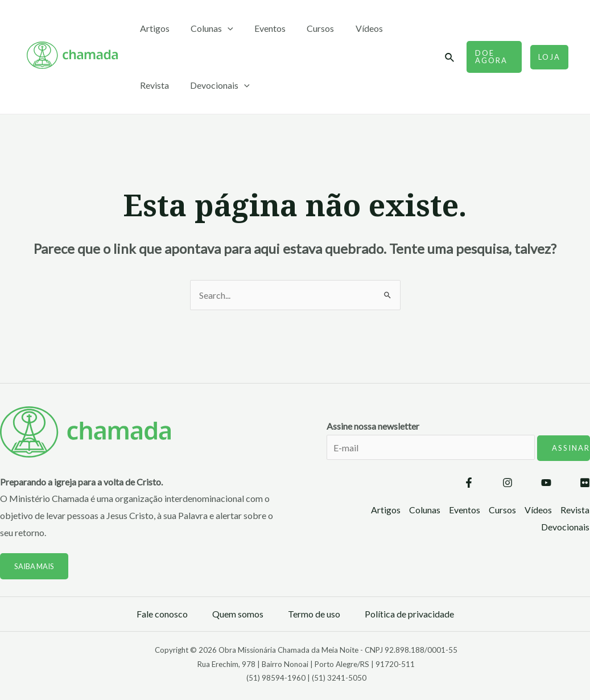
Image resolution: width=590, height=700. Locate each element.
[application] (223, 28)
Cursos (310, 28)
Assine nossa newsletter (458, 448)
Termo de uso (314, 614)
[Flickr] (585, 483)
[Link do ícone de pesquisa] (447, 58)
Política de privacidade (409, 614)
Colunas (207, 28)
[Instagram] (508, 483)
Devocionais (168, 85)
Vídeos (356, 28)
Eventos (263, 28)
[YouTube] (546, 483)
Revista (402, 28)
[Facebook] (469, 483)
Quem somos (238, 614)
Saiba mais (35, 566)
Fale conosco (162, 614)
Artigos (153, 28)
